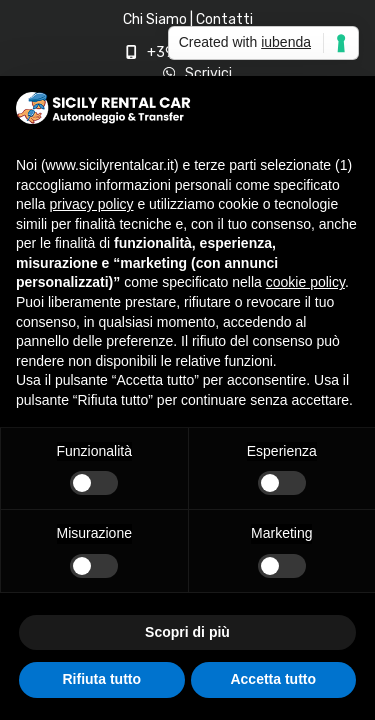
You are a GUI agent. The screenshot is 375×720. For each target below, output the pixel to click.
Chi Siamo (155, 19)
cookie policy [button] (305, 282)
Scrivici (208, 73)
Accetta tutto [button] (273, 679)
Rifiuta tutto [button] (101, 679)
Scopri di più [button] (187, 632)
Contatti (224, 19)
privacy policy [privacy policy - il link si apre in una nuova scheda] (91, 204)
